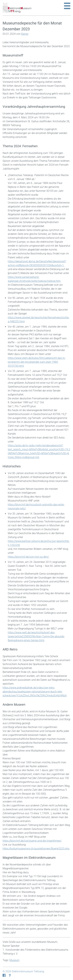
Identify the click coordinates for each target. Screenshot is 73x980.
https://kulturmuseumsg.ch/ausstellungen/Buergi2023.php (36, 849)
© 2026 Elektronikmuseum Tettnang (23, 971)
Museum (14, 960)
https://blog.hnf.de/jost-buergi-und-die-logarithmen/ (32, 841)
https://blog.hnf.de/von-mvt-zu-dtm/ (28, 557)
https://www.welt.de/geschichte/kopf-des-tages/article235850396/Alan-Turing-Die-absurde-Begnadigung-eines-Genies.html (36, 636)
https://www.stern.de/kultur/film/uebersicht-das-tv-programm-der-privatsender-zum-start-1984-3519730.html (37, 362)
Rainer (25, 34)
